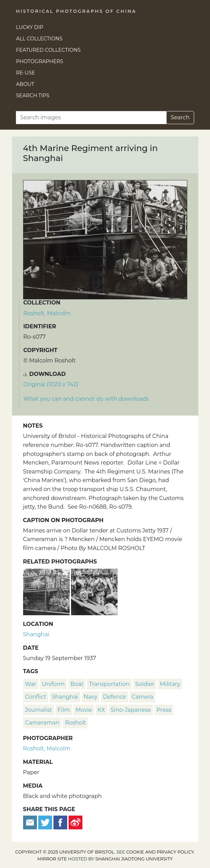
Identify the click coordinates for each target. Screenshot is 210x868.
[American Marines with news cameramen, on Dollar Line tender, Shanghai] (47, 591)
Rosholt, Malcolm (47, 313)
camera (143, 697)
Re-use (26, 73)
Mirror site (52, 859)
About (25, 84)
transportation (109, 684)
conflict (36, 697)
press (164, 710)
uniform (53, 684)
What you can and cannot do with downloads (86, 399)
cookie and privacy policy (160, 852)
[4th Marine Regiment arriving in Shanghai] (94, 591)
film (64, 710)
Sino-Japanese (131, 710)
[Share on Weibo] (76, 822)
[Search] (91, 118)
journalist (39, 710)
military (170, 684)
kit (101, 710)
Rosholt (75, 723)
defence (115, 697)
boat (77, 684)
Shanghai (36, 634)
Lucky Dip (30, 27)
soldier (145, 684)
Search (180, 117)
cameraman (42, 723)
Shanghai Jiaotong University (134, 859)
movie (84, 710)
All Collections (39, 39)
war (31, 684)
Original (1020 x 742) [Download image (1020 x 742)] (51, 384)
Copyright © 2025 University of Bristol (65, 852)
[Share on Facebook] (60, 822)
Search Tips (33, 96)
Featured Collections (48, 50)
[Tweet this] (46, 822)
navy (91, 697)
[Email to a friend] (31, 822)
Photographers (40, 61)
